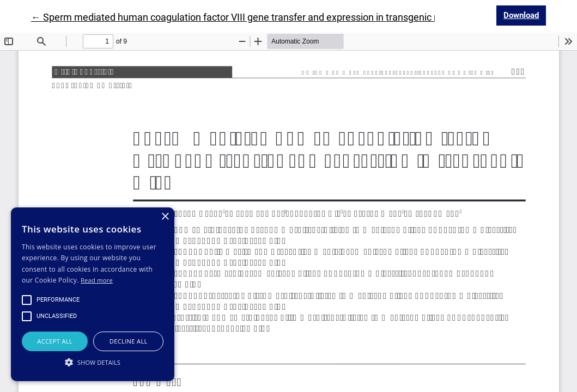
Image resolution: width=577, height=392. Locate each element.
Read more (97, 280)
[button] (93, 362)
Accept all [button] (55, 341)
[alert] (93, 294)
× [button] (165, 217)
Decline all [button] (129, 341)
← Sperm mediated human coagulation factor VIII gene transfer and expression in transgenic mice (243, 17)
